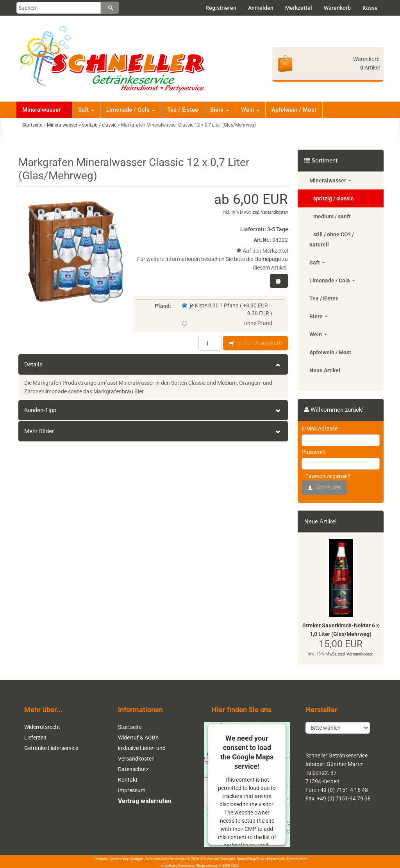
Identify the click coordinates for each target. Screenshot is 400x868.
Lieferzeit (35, 738)
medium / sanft (332, 216)
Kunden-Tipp (153, 410)
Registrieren (221, 8)
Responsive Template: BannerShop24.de (233, 859)
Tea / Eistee (183, 110)
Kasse (370, 8)
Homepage (268, 259)
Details (153, 364)
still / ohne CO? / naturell (332, 239)
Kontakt (128, 780)
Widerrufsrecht (42, 727)
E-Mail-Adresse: (320, 429)
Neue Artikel (325, 370)
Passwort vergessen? (328, 476)
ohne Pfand (227, 323)
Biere (220, 110)
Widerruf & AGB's (138, 738)
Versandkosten (274, 212)
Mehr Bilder (153, 431)
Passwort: (314, 452)
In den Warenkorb (255, 343)
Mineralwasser (44, 110)
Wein (250, 110)
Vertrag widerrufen (145, 801)
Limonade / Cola (131, 110)
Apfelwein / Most (294, 110)
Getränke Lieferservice (51, 748)
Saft (86, 110)
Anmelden (261, 8)
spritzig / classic (333, 198)
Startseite (130, 727)
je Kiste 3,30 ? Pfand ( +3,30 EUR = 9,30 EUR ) (227, 309)
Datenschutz (133, 769)
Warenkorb (337, 8)
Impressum (132, 790)
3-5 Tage (278, 229)
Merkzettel (299, 8)
